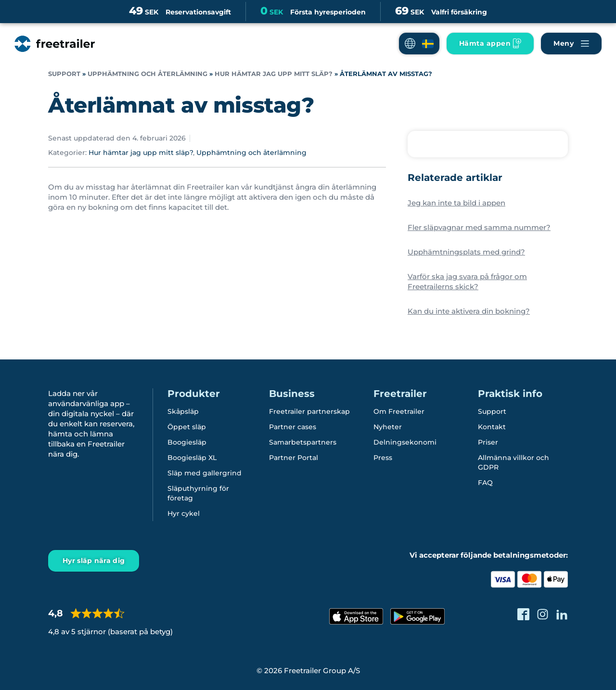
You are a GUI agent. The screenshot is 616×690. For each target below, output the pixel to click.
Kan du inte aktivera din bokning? (469, 311)
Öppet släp (187, 427)
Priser (488, 442)
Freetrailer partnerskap (309, 411)
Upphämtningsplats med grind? (466, 252)
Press (383, 458)
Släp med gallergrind (205, 473)
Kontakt (492, 427)
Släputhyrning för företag (198, 493)
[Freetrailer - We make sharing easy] (55, 44)
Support (64, 74)
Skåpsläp (183, 411)
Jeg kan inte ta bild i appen (456, 203)
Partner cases (293, 427)
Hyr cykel (184, 513)
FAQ (485, 483)
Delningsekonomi (405, 442)
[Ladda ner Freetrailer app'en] (490, 44)
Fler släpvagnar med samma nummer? (479, 227)
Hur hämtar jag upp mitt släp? (274, 74)
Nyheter (388, 427)
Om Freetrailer (399, 411)
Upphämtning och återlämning (148, 74)
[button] (419, 44)
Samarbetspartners (303, 442)
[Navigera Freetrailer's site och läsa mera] (571, 44)
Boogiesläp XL (192, 458)
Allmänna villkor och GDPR (513, 462)
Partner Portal (294, 458)
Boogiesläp (187, 442)
